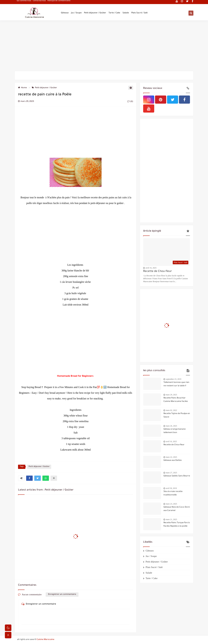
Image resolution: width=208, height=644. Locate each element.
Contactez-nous (39, 3)
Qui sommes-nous (24, 3)
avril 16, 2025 (151, 268)
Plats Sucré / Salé (139, 13)
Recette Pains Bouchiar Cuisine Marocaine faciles (176, 400)
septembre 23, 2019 (174, 379)
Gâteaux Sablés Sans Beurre (177, 476)
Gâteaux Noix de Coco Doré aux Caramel (177, 509)
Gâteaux (65, 13)
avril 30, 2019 (171, 488)
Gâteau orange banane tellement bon (175, 431)
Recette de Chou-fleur (158, 271)
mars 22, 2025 (171, 457)
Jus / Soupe (76, 13)
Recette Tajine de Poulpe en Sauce (177, 415)
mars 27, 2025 (171, 473)
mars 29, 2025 (171, 395)
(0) (130, 102)
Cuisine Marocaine (45, 640)
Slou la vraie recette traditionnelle (173, 493)
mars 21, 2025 (171, 519)
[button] (29, 478)
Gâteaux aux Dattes (173, 460)
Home (22, 88)
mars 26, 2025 (171, 426)
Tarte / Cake (114, 13)
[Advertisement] (104, 46)
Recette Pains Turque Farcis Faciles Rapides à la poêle (177, 525)
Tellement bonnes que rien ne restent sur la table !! (176, 384)
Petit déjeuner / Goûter (95, 13)
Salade (126, 13)
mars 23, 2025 (171, 504)
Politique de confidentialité (59, 3)
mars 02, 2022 (171, 410)
